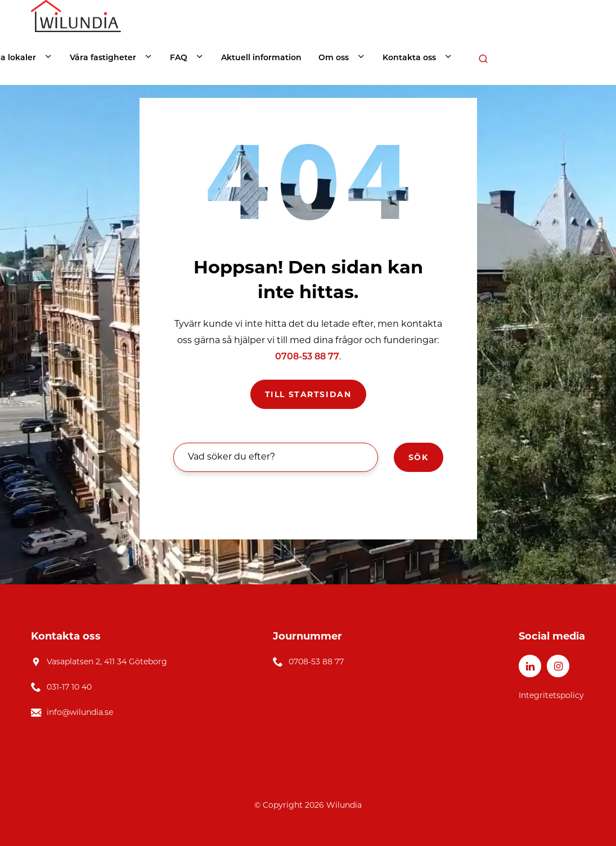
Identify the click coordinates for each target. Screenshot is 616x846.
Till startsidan (308, 394)
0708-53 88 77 (307, 357)
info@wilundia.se (80, 712)
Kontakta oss (409, 58)
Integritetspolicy (551, 695)
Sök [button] (419, 457)
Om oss (334, 58)
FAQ (179, 58)
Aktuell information (261, 58)
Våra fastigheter (103, 58)
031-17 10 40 (69, 687)
